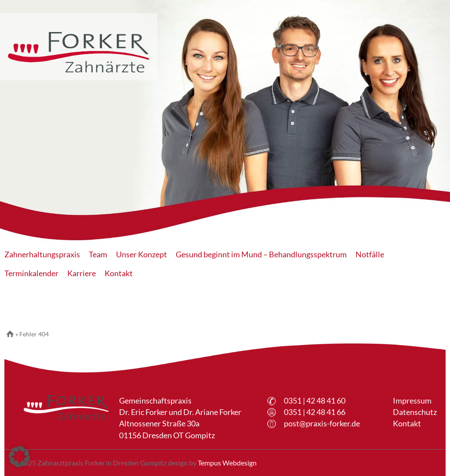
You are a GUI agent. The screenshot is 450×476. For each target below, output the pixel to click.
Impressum (412, 401)
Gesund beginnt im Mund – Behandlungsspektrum (261, 254)
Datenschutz (415, 412)
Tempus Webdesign (227, 463)
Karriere (82, 273)
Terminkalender (31, 273)
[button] (19, 457)
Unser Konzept (142, 254)
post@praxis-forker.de (322, 424)
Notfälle (370, 254)
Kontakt (119, 273)
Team (98, 254)
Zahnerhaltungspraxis (42, 254)
